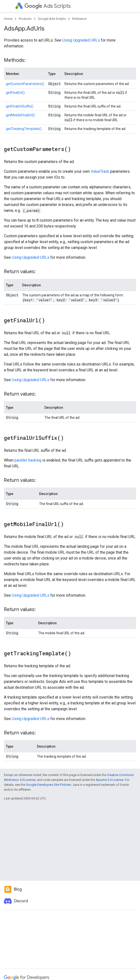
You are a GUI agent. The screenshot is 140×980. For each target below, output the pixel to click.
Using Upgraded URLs (81, 40)
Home (8, 19)
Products (25, 19)
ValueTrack (100, 171)
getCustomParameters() (25, 84)
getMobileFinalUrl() (20, 115)
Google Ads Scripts (52, 19)
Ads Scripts (48, 6)
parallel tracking (28, 460)
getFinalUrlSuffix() (20, 106)
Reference (79, 19)
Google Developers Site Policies (48, 785)
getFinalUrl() (15, 93)
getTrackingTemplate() (24, 129)
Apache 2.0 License (110, 780)
